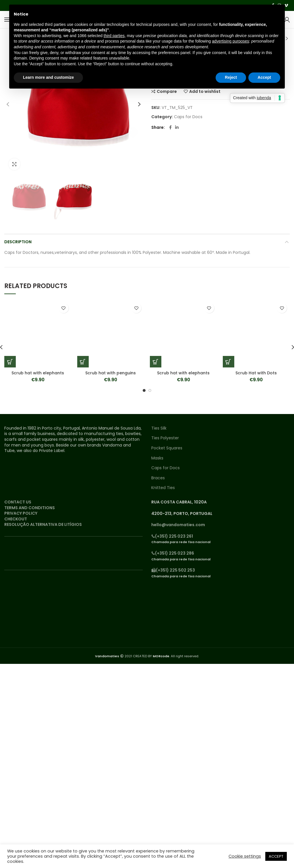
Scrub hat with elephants (38, 373)
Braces (158, 478)
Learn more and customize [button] (48, 77)
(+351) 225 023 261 (172, 536)
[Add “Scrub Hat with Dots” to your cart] (229, 362)
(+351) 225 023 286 (173, 553)
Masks (157, 458)
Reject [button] (231, 77)
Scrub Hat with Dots (256, 373)
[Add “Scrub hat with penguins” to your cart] (83, 362)
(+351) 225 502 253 (173, 570)
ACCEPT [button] (276, 856)
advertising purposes (230, 41)
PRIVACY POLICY (21, 513)
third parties (114, 36)
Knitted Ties (163, 488)
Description (18, 242)
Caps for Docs (188, 117)
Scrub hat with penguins (111, 373)
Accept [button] (264, 77)
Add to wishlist (64, 308)
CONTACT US (18, 502)
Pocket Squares (167, 448)
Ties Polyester (165, 438)
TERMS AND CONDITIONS (30, 508)
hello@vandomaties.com (178, 525)
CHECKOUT (16, 519)
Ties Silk (159, 428)
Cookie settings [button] (245, 856)
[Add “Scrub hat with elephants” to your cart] (10, 362)
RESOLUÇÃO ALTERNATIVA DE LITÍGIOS (43, 524)
